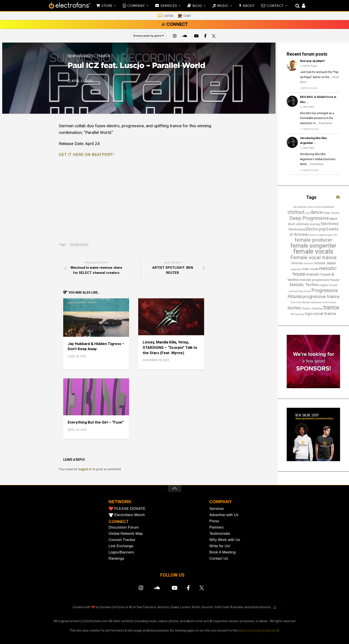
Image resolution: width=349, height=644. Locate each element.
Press (214, 521)
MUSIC (223, 6)
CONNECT (177, 25)
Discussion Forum (124, 527)
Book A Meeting (223, 552)
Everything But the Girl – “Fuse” (96, 422)
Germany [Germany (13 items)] (309, 263)
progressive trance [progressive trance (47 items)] (321, 297)
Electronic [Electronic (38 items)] (330, 224)
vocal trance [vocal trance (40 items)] (325, 314)
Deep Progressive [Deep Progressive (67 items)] (309, 218)
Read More (326, 123)
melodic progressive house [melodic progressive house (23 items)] (320, 280)
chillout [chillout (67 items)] (296, 212)
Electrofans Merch (130, 515)
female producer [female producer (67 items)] (313, 240)
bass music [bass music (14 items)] (315, 207)
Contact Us (219, 558)
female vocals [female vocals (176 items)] (313, 251)
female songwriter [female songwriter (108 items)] (313, 246)
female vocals (79, 245)
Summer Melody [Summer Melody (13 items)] (300, 302)
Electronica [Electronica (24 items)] (297, 229)
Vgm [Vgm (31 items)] (309, 314)
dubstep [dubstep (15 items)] (315, 224)
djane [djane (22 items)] (334, 219)
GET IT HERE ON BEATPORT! (86, 154)
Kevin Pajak (310, 66)
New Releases (80, 56)
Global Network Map (126, 534)
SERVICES (169, 6)
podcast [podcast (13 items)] (293, 291)
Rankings (117, 558)
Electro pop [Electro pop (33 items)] (316, 229)
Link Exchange (121, 546)
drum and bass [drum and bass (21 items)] (298, 224)
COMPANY (136, 6)
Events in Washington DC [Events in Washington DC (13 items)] (323, 235)
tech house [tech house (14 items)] (329, 302)
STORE (107, 6)
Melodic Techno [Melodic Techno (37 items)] (304, 285)
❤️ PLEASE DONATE (127, 509)
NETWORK (120, 502)
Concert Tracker (122, 540)
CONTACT (275, 6)
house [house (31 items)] (320, 263)
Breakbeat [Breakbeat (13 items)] (328, 207)
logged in (85, 469)
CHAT (187, 16)
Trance (103, 56)
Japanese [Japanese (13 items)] (296, 269)
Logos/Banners (121, 552)
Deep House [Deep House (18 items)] (331, 213)
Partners (217, 527)
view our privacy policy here (259, 630)
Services (217, 509)
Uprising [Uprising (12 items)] (299, 314)
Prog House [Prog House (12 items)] (305, 291)
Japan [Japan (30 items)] (331, 263)
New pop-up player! (312, 61)
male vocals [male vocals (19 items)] (310, 269)
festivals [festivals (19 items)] (297, 263)
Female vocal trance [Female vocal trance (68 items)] (313, 257)
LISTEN (168, 16)
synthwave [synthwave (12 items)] (316, 302)
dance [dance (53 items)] (316, 212)
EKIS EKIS (309, 107)
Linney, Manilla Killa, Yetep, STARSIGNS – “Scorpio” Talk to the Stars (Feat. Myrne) (170, 347)
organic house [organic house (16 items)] (328, 285)
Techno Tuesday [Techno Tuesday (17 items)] (312, 308)
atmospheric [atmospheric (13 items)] (300, 207)
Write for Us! (220, 546)
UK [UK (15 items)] (292, 314)
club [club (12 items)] (307, 213)
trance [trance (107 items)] (331, 307)
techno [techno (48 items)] (294, 308)
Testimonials (220, 534)
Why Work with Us (225, 540)
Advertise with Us (224, 515)
